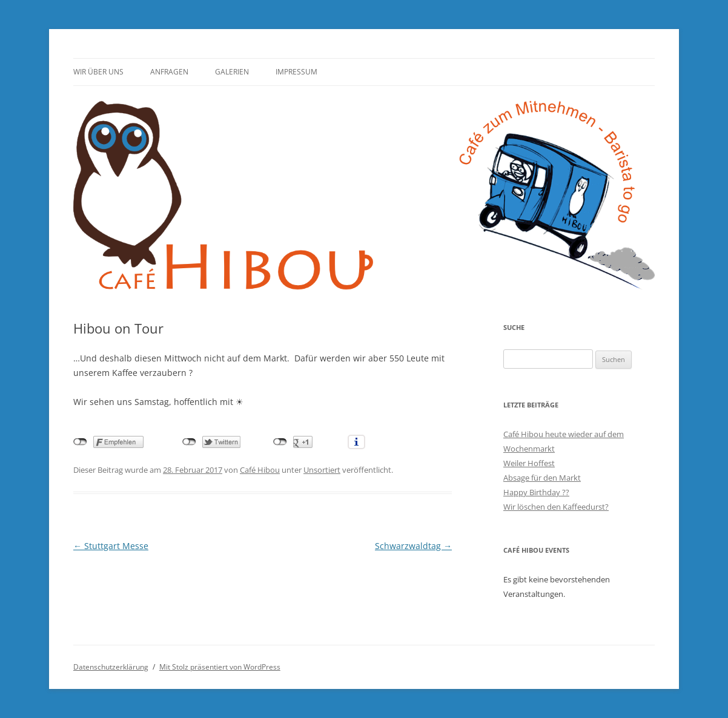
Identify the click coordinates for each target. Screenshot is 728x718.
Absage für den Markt (542, 478)
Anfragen (169, 72)
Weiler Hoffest (529, 463)
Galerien (232, 72)
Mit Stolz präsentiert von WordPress (220, 667)
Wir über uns (98, 72)
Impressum (296, 72)
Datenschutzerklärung (111, 667)
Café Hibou (260, 470)
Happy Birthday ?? (536, 492)
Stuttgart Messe (111, 546)
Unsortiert (322, 470)
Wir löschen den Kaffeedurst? (556, 507)
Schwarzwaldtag (413, 546)
